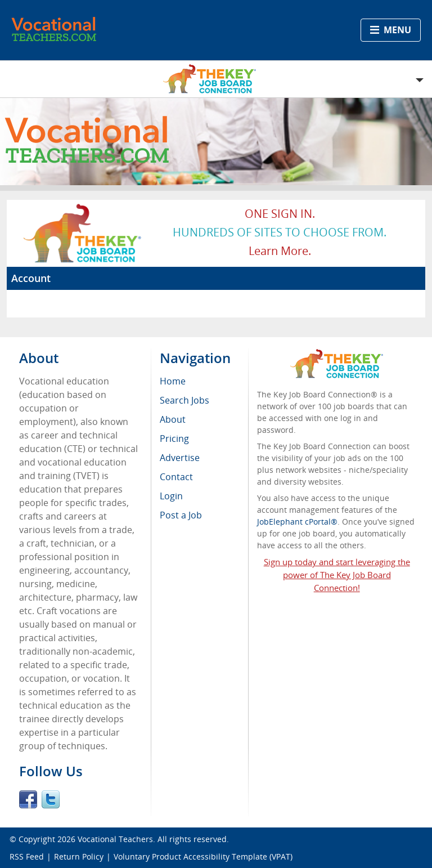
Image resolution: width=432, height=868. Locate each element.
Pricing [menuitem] (174, 439)
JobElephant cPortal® (297, 522)
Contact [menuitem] (176, 477)
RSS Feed (27, 856)
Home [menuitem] (173, 381)
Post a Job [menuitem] (181, 515)
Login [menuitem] (171, 496)
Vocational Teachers (115, 839)
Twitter (51, 799)
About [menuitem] (173, 419)
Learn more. (280, 251)
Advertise (180, 458)
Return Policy (79, 856)
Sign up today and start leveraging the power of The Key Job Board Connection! (337, 575)
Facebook (28, 799)
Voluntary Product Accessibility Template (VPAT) (203, 856)
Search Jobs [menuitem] (184, 400)
